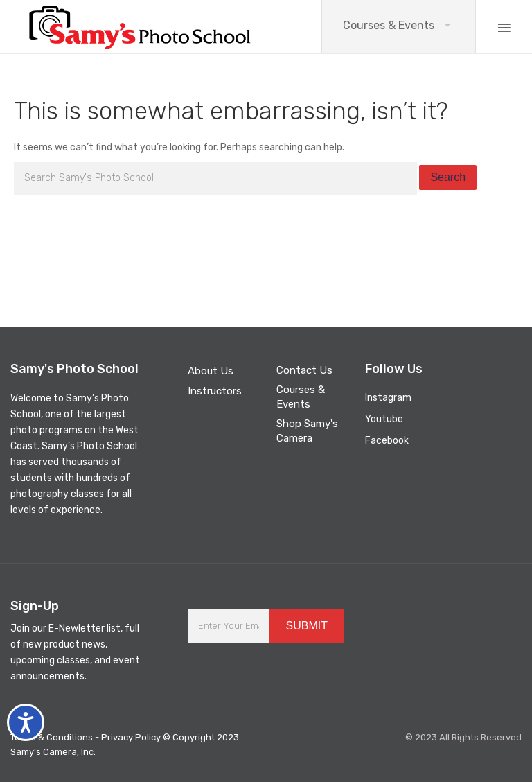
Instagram (388, 398)
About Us (211, 371)
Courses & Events (389, 25)
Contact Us (304, 370)
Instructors (215, 391)
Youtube (384, 419)
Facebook (387, 441)
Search (448, 177)
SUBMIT (307, 626)
